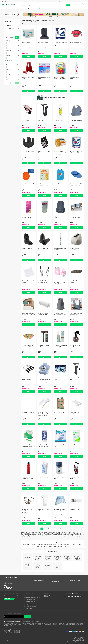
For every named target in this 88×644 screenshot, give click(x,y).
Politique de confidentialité (79, 637)
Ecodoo (55, 545)
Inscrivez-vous (27, 617)
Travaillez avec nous (30, 599)
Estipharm (50, 545)
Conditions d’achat (80, 640)
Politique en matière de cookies (78, 641)
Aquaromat (40, 545)
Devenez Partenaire (30, 603)
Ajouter (29, 56)
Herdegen (34, 545)
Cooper (38, 546)
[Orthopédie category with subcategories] (12, 24)
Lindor (65, 546)
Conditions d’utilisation (79, 638)
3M (68, 546)
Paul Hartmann (44, 546)
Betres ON (51, 546)
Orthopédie (13, 11)
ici (13, 625)
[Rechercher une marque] (10, 37)
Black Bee (60, 546)
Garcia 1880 (73, 545)
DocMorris (7, 11)
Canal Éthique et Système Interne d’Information (74, 642)
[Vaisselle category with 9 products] (13, 30)
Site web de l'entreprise (31, 607)
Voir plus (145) (8, 61)
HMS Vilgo (79, 545)
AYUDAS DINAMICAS (27, 545)
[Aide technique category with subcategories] (12, 25)
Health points (28, 605)
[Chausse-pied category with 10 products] (13, 29)
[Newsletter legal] (5, 622)
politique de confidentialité (15, 622)
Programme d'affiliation (31, 601)
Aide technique (19, 11)
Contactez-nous (9, 599)
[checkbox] (12, 41)
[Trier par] (79, 23)
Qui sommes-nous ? (30, 596)
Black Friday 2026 (29, 608)
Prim (45, 545)
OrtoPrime (60, 545)
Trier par (72, 23)
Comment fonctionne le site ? (33, 598)
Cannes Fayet (66, 545)
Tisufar (55, 546)
